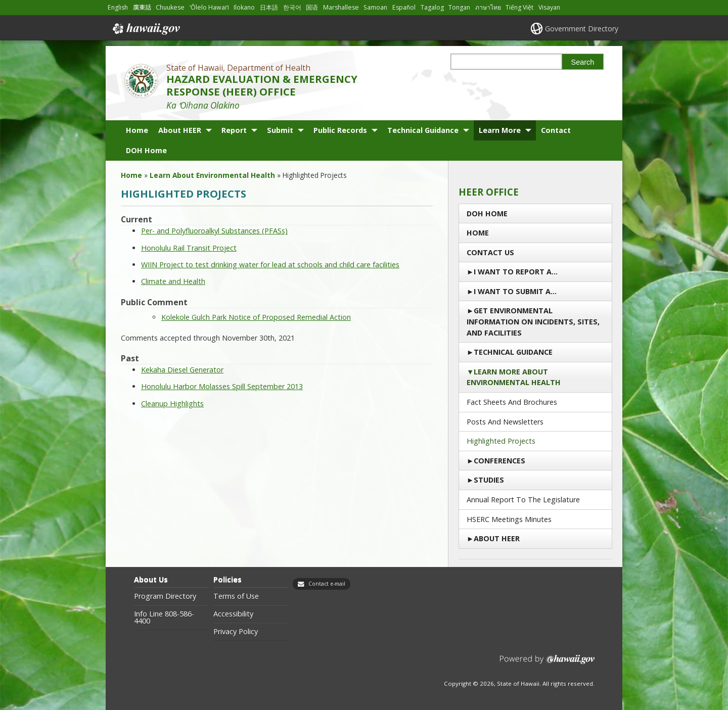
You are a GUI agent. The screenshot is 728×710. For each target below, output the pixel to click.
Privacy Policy (236, 632)
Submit (280, 130)
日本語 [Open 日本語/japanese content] (269, 7)
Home (137, 130)
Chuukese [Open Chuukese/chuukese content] (170, 7)
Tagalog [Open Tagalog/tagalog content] (432, 7)
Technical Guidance (423, 130)
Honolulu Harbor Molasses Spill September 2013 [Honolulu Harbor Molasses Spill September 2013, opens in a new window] (222, 386)
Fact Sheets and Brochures (512, 402)
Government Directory (582, 29)
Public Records (340, 130)
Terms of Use (236, 596)
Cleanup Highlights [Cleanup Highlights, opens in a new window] (172, 404)
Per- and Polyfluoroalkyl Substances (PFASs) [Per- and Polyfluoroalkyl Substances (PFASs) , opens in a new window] (214, 231)
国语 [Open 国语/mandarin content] (312, 7)
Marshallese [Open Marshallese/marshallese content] (341, 7)
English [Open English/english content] (118, 7)
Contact (556, 130)
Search (583, 62)
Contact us (490, 252)
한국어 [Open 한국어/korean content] (292, 7)
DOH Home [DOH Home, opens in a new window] (146, 150)
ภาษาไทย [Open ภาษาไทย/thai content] (488, 7)
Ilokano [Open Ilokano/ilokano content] (244, 7)
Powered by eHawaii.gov (547, 663)
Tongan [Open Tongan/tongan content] (459, 7)
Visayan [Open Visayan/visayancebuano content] (549, 7)
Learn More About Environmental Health (514, 377)
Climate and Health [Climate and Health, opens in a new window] (173, 281)
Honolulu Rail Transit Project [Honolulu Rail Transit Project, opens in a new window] (189, 248)
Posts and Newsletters (505, 422)
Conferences (499, 461)
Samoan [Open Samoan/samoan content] (375, 7)
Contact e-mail (327, 584)
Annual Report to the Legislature (523, 500)
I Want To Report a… (516, 272)
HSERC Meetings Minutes (509, 519)
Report (234, 130)
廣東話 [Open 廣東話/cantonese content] (142, 7)
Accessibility (233, 614)
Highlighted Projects (501, 441)
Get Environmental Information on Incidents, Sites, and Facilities (533, 321)
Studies (489, 480)
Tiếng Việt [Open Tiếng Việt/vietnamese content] (519, 7)
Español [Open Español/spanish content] (404, 7)
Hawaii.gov (145, 29)
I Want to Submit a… (515, 291)
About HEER (180, 130)
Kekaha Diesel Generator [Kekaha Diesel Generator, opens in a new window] (182, 370)
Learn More (500, 130)
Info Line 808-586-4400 (164, 618)
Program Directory (165, 596)
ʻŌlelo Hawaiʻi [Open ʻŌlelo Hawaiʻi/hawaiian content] (209, 7)
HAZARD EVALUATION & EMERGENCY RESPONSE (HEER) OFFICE (262, 85)
